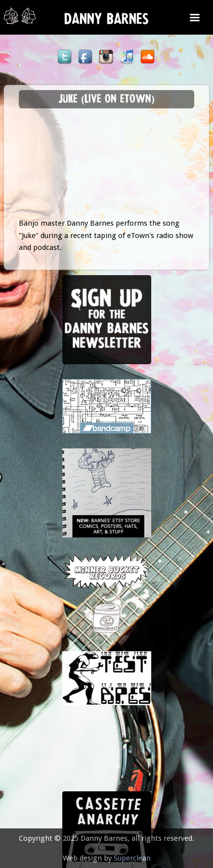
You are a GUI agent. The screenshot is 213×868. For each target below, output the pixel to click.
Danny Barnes (106, 21)
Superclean (132, 858)
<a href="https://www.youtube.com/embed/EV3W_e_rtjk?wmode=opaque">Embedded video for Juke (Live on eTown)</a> (107, 168)
